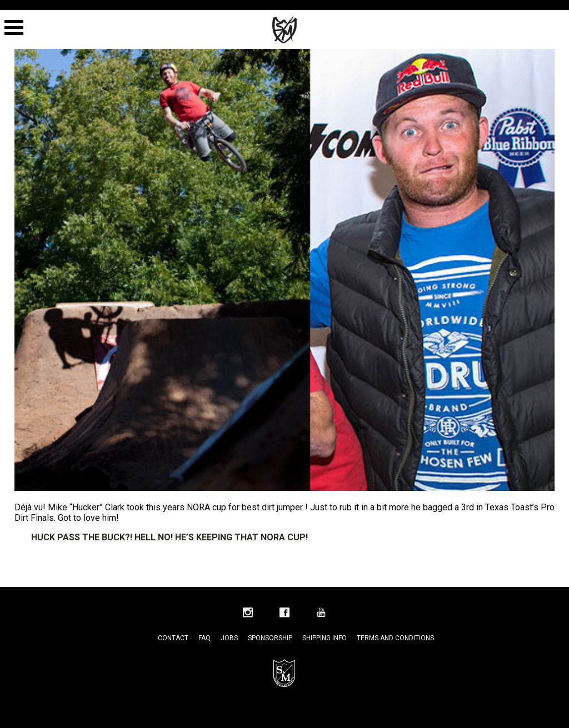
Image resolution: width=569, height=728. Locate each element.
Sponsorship (270, 638)
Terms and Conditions (395, 638)
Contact (173, 638)
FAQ (204, 638)
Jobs (229, 638)
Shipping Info (325, 638)
